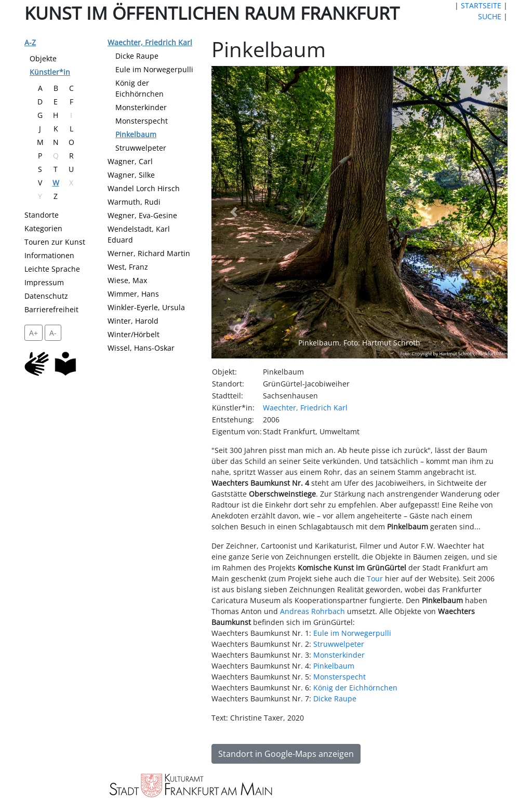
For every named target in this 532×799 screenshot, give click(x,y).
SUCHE (490, 16)
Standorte (42, 215)
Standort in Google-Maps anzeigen (286, 754)
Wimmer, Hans (133, 294)
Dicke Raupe (137, 56)
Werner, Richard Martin (149, 253)
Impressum (44, 282)
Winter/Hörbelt (134, 334)
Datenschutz (46, 296)
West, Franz (128, 267)
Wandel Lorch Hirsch (144, 188)
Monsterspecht (142, 121)
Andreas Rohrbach (312, 611)
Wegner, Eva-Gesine (142, 215)
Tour (375, 578)
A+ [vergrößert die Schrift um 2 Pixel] (34, 333)
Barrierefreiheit (51, 309)
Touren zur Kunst (55, 242)
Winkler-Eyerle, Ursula (146, 307)
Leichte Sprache (52, 269)
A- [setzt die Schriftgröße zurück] (53, 333)
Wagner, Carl (130, 161)
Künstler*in (50, 72)
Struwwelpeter (141, 148)
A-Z (30, 42)
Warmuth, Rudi (134, 202)
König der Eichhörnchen (355, 688)
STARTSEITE (481, 5)
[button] (234, 212)
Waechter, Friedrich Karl (150, 42)
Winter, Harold (133, 321)
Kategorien (43, 228)
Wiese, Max (127, 280)
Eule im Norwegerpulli (154, 69)
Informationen (49, 255)
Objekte (43, 58)
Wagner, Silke (131, 175)
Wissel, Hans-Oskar (141, 348)
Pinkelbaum (136, 134)
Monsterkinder (141, 107)
